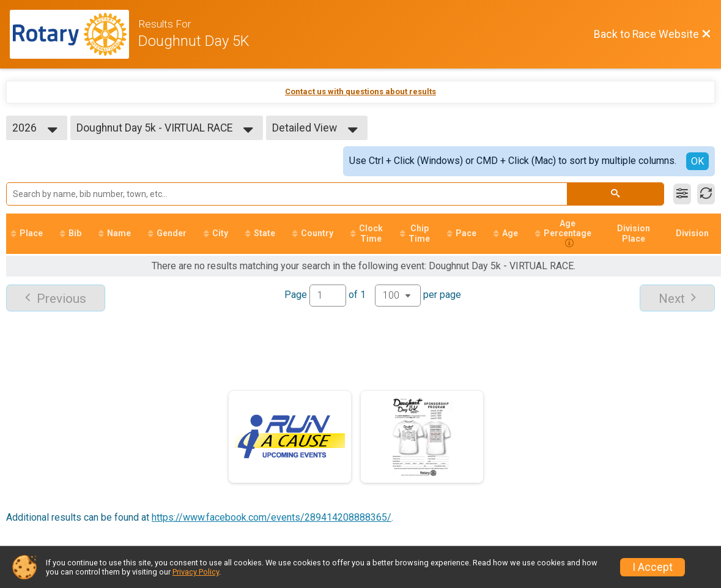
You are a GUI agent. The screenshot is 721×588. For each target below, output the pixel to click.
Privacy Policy (196, 572)
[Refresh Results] (706, 194)
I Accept (653, 567)
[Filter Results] (682, 194)
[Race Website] (74, 34)
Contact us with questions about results (360, 91)
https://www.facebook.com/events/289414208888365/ (272, 517)
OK (697, 161)
